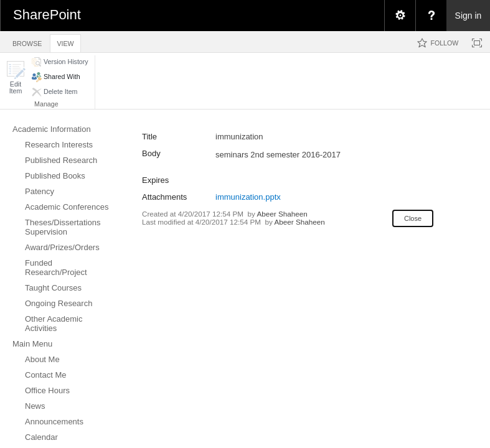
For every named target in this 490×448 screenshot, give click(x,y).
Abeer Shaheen (282, 214)
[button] (16, 77)
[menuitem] (400, 16)
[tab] (27, 41)
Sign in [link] (469, 16)
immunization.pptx (248, 197)
